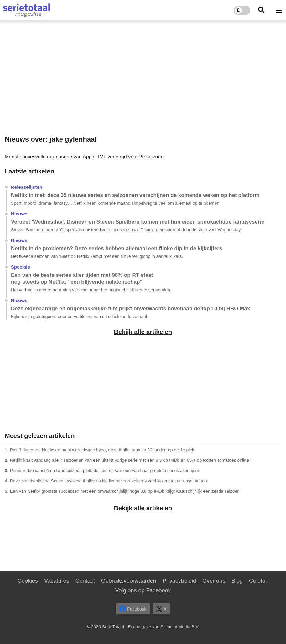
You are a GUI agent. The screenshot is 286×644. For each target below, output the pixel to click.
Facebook (133, 609)
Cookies (28, 581)
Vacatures (57, 581)
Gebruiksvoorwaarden (129, 581)
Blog (237, 581)
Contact (85, 581)
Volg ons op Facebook (143, 590)
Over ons (214, 581)
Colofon (259, 581)
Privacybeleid (179, 581)
